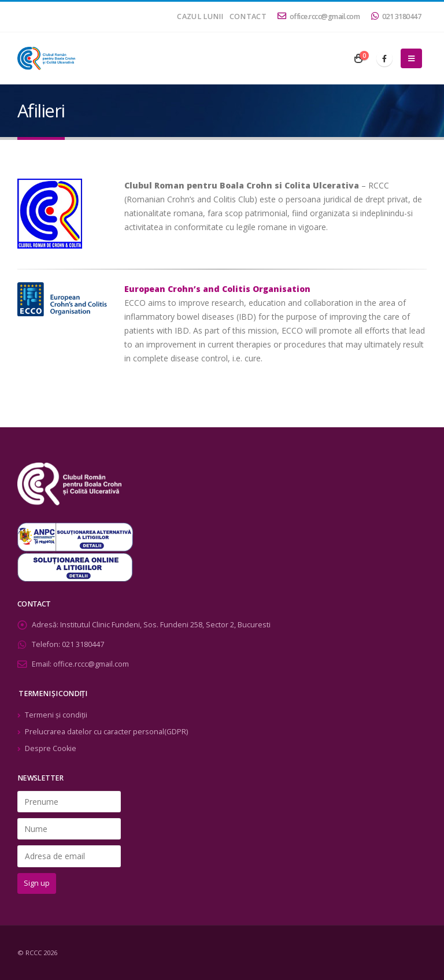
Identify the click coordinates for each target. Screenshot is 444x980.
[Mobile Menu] (411, 58)
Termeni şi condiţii (56, 715)
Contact (248, 16)
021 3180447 (396, 16)
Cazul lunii (200, 16)
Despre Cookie (51, 748)
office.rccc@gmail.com (319, 16)
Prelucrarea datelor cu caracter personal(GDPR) (106, 732)
